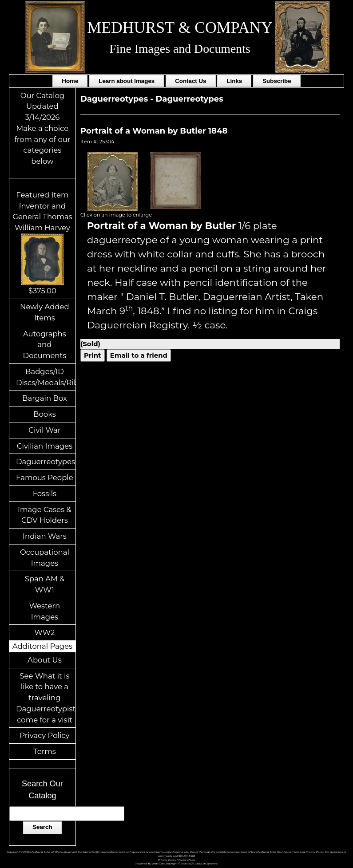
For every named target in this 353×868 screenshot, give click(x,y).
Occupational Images (45, 558)
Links (234, 81)
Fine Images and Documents (180, 49)
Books (45, 414)
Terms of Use (186, 860)
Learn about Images (127, 81)
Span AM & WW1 (45, 584)
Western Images (45, 611)
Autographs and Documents (45, 345)
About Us (45, 660)
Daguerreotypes (46, 462)
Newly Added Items (45, 312)
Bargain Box (45, 398)
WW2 (44, 632)
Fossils (45, 493)
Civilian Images (45, 446)
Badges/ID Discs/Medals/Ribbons (46, 377)
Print (93, 355)
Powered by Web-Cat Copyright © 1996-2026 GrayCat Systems (176, 863)
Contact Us (190, 81)
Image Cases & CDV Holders (45, 515)
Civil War (44, 430)
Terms (45, 751)
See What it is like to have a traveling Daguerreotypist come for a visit (46, 698)
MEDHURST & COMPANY (180, 28)
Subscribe (277, 81)
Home (70, 81)
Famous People (45, 477)
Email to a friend (139, 355)
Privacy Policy (44, 735)
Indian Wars (45, 536)
